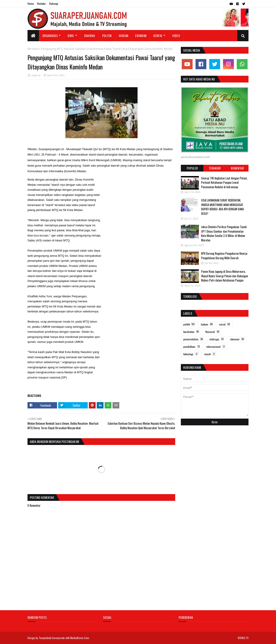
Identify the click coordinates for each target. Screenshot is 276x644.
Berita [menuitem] (158, 36)
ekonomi (237, 339)
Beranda (33, 49)
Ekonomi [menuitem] (141, 36)
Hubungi (54, 3)
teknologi (191, 354)
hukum (207, 324)
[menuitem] (33, 36)
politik (189, 324)
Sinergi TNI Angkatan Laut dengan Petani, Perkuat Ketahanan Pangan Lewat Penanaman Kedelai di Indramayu (224, 182)
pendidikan (192, 347)
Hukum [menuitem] (124, 36)
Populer (192, 168)
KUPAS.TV (243, 638)
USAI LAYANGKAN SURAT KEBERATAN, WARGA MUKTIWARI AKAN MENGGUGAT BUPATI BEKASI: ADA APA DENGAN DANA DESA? (222, 207)
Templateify (45, 638)
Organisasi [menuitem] (50, 36)
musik (210, 354)
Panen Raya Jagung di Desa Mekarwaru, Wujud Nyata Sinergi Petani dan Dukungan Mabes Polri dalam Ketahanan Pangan (225, 276)
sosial (225, 324)
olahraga (217, 339)
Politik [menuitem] (107, 36)
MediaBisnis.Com (80, 638)
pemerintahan (193, 339)
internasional (216, 347)
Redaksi (41, 3)
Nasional (213, 332)
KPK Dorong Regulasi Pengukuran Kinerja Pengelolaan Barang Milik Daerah (224, 256)
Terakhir (215, 168)
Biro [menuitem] (71, 36)
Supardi (36, 75)
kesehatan (191, 332)
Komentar (237, 168)
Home (31, 3)
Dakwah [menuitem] (90, 36)
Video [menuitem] (176, 36)
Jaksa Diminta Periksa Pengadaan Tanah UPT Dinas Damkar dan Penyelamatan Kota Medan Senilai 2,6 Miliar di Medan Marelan (224, 233)
